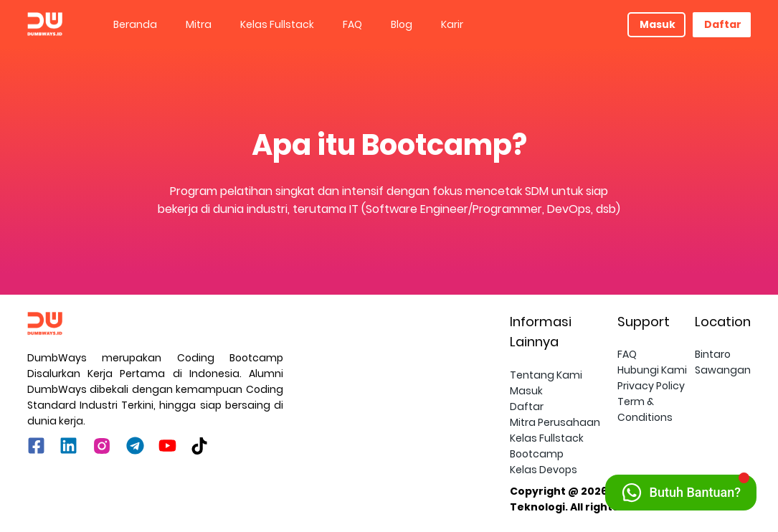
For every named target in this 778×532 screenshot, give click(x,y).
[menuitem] (135, 25)
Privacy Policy (651, 386)
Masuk (658, 24)
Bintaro (713, 354)
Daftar (723, 24)
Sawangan (723, 370)
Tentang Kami (546, 375)
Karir (452, 24)
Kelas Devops (544, 470)
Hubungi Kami (652, 370)
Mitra (199, 24)
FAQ (352, 24)
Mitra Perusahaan (555, 422)
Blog (402, 24)
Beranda (135, 24)
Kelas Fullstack (277, 24)
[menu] (363, 24)
